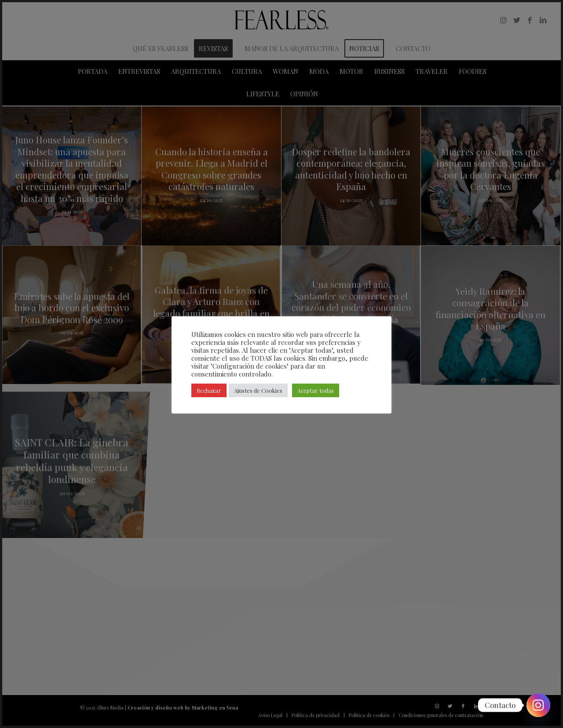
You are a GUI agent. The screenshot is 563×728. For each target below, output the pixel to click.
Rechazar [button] (209, 390)
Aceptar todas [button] (316, 390)
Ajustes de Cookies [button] (258, 390)
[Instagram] (538, 705)
